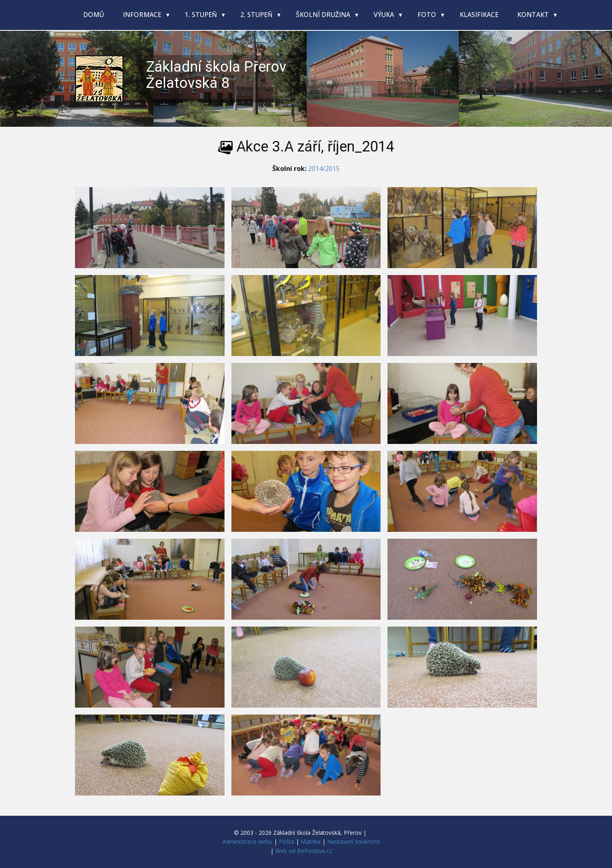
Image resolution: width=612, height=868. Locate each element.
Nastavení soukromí (353, 841)
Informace (143, 15)
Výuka (385, 15)
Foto (428, 15)
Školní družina (324, 15)
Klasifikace (479, 15)
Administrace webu (247, 841)
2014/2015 (324, 168)
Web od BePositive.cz (304, 851)
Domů (94, 15)
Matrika (311, 841)
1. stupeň (202, 15)
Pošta (287, 841)
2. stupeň (257, 15)
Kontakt (534, 15)
